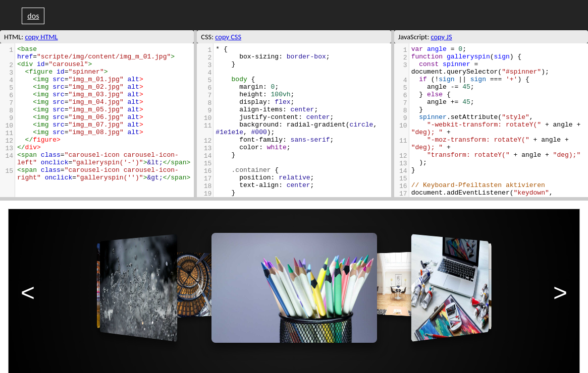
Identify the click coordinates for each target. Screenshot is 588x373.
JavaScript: (414, 37)
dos (33, 16)
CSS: (207, 37)
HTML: (14, 37)
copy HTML (41, 37)
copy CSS (228, 37)
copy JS (442, 37)
